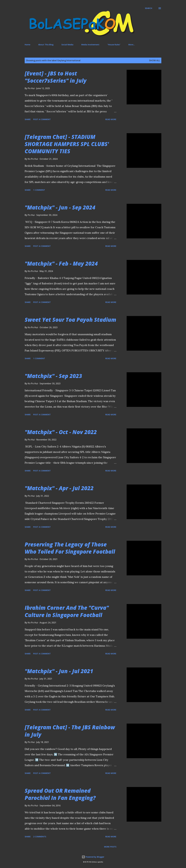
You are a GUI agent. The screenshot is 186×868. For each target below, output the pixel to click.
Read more (111, 119)
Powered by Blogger (93, 857)
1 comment (39, 190)
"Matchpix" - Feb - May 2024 (61, 263)
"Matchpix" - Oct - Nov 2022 (61, 432)
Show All (155, 60)
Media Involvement (90, 45)
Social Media (67, 45)
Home (27, 45)
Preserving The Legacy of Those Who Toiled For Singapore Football (70, 548)
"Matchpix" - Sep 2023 (53, 376)
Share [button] (28, 119)
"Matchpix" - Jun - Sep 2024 (60, 207)
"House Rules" (114, 45)
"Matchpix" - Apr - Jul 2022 (59, 488)
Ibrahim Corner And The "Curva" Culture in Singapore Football (67, 611)
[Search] (149, 8)
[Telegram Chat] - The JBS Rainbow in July (70, 731)
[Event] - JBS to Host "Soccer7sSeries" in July (56, 77)
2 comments (40, 837)
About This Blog (46, 45)
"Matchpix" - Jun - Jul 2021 (59, 671)
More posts (110, 847)
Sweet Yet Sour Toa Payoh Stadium (70, 320)
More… (132, 45)
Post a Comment (42, 119)
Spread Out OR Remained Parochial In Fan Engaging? (60, 794)
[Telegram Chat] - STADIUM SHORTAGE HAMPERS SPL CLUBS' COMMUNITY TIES (67, 144)
